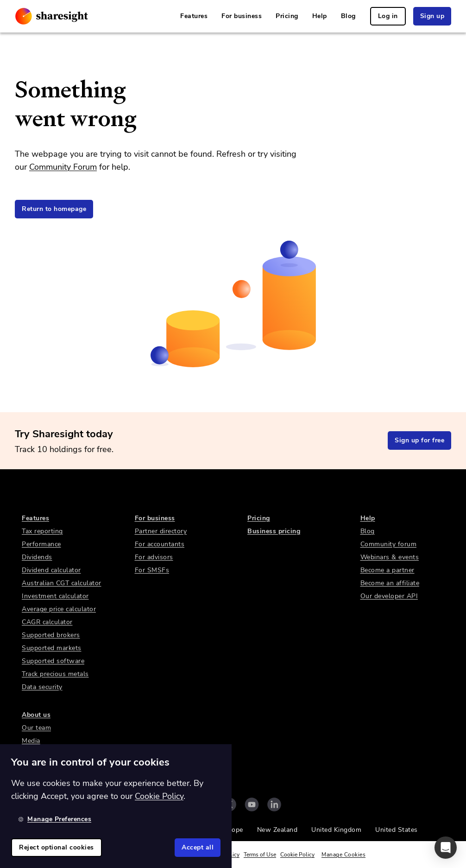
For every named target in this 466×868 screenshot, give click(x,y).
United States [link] (397, 830)
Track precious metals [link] (55, 674)
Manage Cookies (343, 855)
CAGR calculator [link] (47, 622)
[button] (446, 848)
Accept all (198, 847)
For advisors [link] (154, 557)
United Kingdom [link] (336, 830)
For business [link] (242, 16)
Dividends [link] (37, 557)
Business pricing (274, 531)
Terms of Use (260, 855)
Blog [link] (348, 16)
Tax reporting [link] (42, 531)
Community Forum (63, 167)
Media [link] (31, 741)
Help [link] (320, 16)
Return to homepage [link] (54, 209)
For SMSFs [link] (152, 570)
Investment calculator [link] (55, 596)
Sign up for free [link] (419, 440)
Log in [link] (388, 16)
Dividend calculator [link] (51, 570)
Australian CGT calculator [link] (62, 583)
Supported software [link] (53, 661)
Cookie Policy (297, 855)
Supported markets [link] (52, 648)
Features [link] (194, 16)
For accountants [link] (160, 544)
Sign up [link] (432, 16)
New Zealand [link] (277, 830)
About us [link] (36, 715)
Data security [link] (42, 687)
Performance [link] (41, 544)
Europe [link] (232, 830)
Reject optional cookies (57, 847)
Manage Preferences (55, 819)
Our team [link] (36, 728)
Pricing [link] (287, 16)
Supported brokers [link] (51, 635)
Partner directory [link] (161, 531)
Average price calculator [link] (59, 609)
